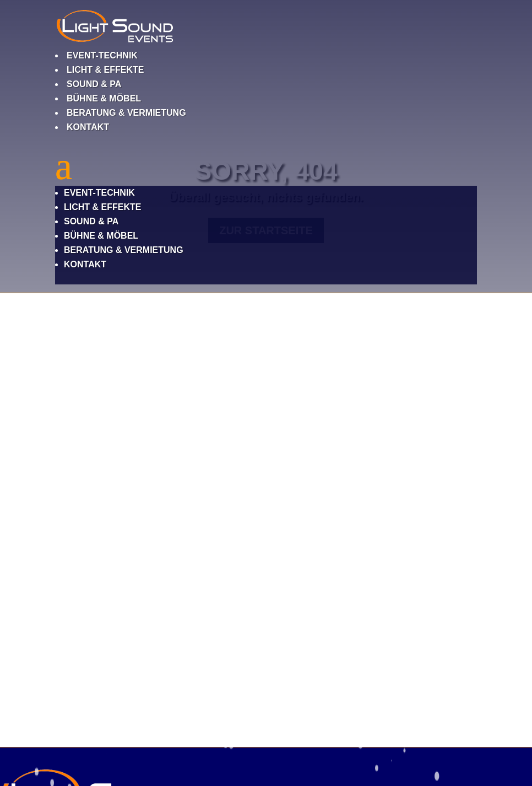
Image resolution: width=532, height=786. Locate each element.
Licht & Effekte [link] (105, 70)
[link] (115, 41)
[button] (266, 216)
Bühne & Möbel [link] (104, 98)
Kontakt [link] (88, 127)
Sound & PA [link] (94, 84)
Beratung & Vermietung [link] (126, 113)
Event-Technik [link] (102, 55)
